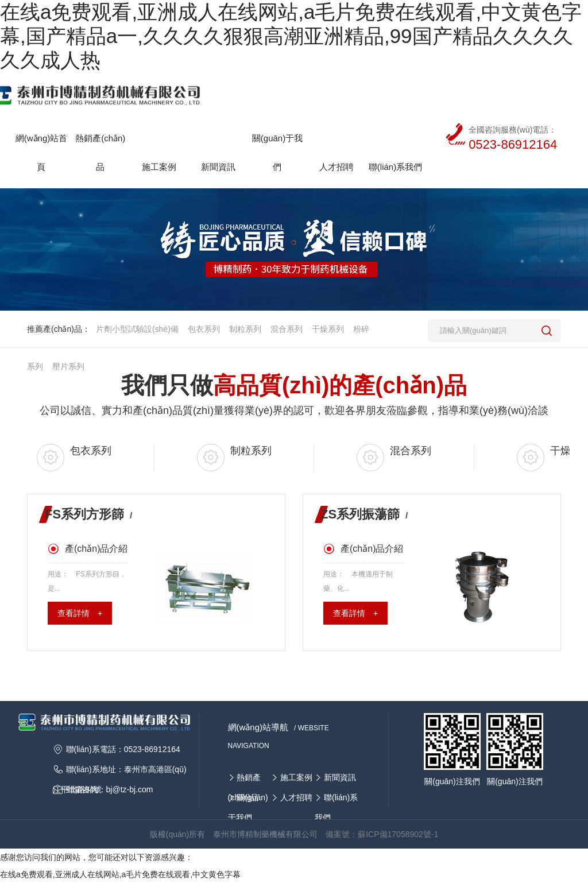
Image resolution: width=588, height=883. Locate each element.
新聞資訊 (340, 777)
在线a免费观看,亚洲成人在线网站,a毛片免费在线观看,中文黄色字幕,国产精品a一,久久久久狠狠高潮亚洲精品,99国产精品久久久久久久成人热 (291, 36)
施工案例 (296, 777)
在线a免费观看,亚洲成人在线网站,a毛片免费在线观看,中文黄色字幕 (120, 874)
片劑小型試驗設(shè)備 (137, 329)
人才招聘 (296, 797)
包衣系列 (204, 329)
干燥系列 (328, 329)
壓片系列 (68, 366)
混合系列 (287, 329)
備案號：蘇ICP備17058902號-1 (382, 834)
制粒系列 (245, 329)
